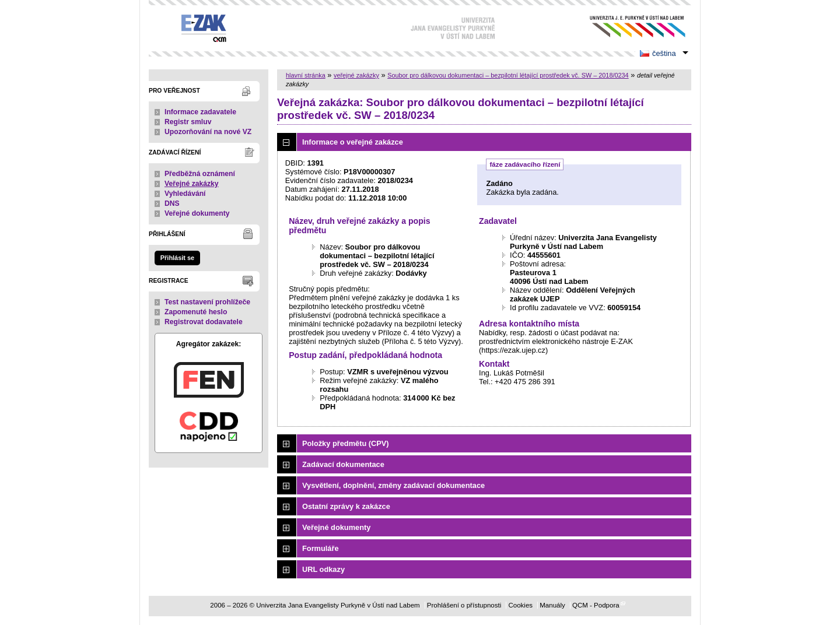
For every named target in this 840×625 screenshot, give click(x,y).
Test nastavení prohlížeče (207, 302)
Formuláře (321, 548)
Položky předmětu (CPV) (346, 443)
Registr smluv (188, 122)
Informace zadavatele (200, 112)
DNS (172, 203)
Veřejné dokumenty (197, 213)
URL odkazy (323, 569)
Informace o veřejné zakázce (353, 142)
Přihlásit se (177, 258)
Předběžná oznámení (200, 174)
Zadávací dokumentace (343, 464)
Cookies (520, 605)
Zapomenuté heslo (196, 312)
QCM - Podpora (596, 605)
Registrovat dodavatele (204, 322)
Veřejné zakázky (192, 184)
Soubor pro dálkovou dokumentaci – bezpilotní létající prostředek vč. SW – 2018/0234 (508, 75)
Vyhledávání (185, 194)
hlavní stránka (306, 75)
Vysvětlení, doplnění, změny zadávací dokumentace (393, 485)
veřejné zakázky (356, 75)
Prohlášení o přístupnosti (464, 605)
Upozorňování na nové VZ (208, 132)
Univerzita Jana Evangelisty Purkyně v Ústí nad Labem (629, 27)
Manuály (552, 605)
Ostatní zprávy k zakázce (346, 506)
